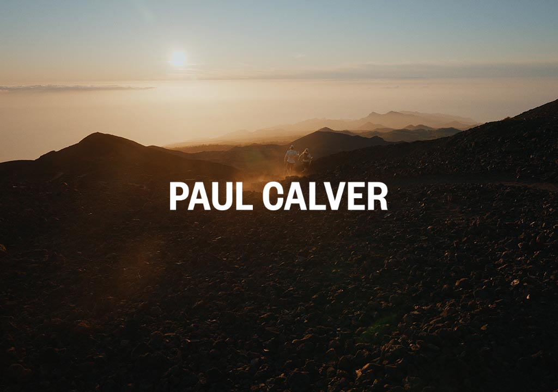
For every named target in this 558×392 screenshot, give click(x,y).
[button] (279, 196)
